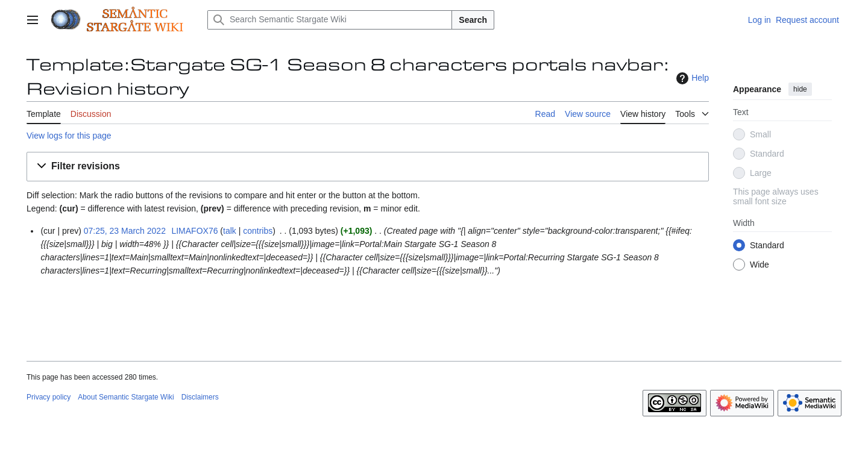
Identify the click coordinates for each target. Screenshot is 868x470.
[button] (368, 167)
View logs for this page (69, 136)
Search (473, 20)
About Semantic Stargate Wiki (126, 397)
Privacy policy (49, 397)
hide (800, 89)
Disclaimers (200, 397)
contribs (258, 231)
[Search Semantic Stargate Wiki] (330, 20)
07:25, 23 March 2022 (125, 231)
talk (230, 231)
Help (691, 78)
